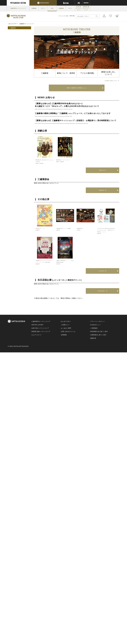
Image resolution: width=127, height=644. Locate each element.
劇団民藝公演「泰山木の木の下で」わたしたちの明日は (44, 162)
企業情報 (64, 338)
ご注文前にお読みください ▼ (108, 80)
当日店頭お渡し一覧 (103, 294)
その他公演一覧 (103, 274)
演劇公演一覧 (102, 170)
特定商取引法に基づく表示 (99, 335)
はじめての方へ (66, 325)
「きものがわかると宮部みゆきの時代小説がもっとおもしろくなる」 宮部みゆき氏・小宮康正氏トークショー (106, 232)
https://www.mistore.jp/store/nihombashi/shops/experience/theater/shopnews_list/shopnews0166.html (73, 123)
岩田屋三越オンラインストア (86, 8)
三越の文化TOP (12, 24)
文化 (52, 8)
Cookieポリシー (96, 328)
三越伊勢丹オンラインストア (18, 8)
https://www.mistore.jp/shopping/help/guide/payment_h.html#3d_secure (61, 109)
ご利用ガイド (65, 328)
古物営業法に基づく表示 (98, 338)
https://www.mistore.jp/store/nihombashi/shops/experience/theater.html (61, 116)
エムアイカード (37, 338)
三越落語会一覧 (103, 190)
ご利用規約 (94, 332)
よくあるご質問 (66, 332)
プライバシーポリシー (98, 325)
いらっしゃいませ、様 (67, 16)
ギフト (43, 8)
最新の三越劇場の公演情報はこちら (77, 88)
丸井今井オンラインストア (79, 8)
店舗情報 (34, 8)
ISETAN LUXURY (37, 328)
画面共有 (93, 342)
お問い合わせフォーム (68, 335)
